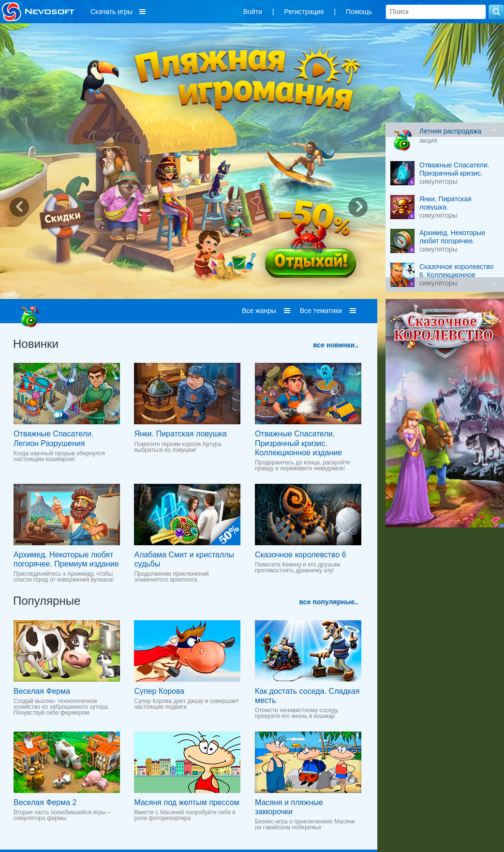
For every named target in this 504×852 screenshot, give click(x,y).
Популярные (47, 601)
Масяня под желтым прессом (186, 802)
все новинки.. (336, 345)
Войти (253, 12)
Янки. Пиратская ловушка (180, 434)
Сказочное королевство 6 (301, 555)
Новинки (36, 344)
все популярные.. (329, 602)
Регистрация (304, 12)
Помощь (359, 12)
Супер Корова (159, 691)
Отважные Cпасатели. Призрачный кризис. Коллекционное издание (298, 443)
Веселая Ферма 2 (45, 802)
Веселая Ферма (42, 691)
